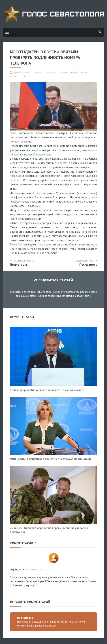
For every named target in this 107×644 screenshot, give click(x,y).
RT (25, 180)
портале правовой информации (32, 154)
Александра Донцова (74, 72)
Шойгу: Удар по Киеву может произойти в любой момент (47, 390)
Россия (53, 72)
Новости (42, 72)
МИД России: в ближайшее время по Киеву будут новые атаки (50, 459)
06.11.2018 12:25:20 (20, 72)
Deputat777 (17, 570)
